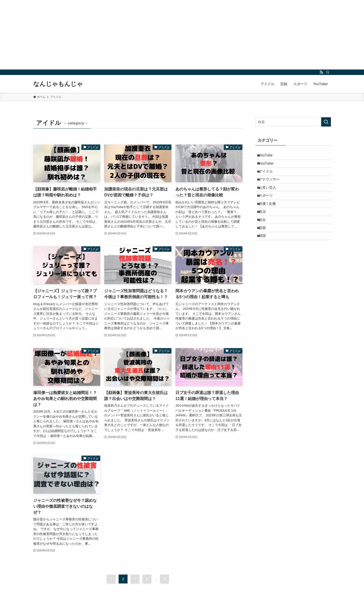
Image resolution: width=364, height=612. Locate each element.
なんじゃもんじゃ (58, 84)
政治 (265, 229)
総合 (265, 239)
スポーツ (268, 208)
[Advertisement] (149, 35)
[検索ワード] (293, 122)
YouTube (268, 156)
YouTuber (269, 167)
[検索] (328, 72)
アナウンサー (272, 187)
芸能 (265, 249)
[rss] (321, 72)
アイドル (268, 177)
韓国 (265, 260)
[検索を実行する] (326, 122)
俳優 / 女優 (270, 218)
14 (165, 579)
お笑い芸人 (270, 198)
